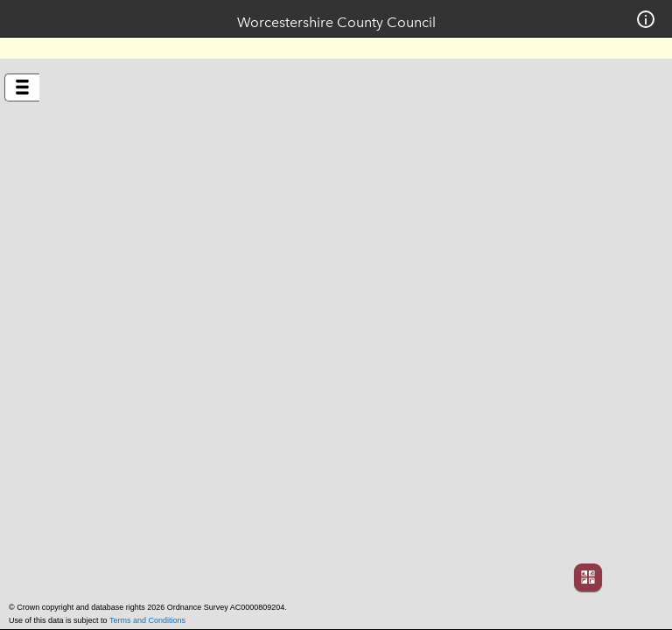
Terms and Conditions (147, 620)
